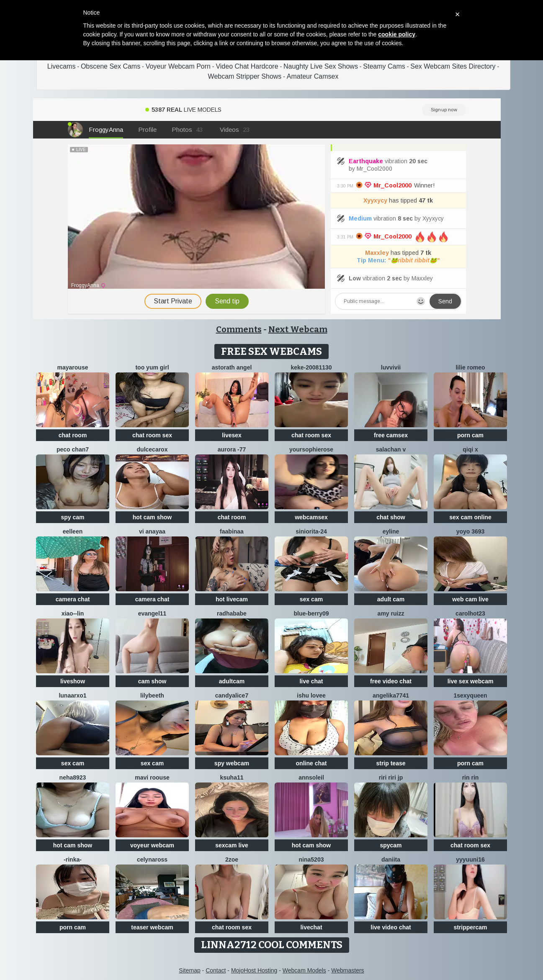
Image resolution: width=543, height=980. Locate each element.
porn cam (470, 435)
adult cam (391, 599)
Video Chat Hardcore (247, 66)
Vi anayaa (152, 531)
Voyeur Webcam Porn (178, 66)
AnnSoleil (311, 777)
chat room (73, 435)
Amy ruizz (391, 613)
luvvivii (391, 367)
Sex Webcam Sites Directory (453, 66)
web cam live (470, 599)
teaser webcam (152, 927)
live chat (311, 681)
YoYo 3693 (471, 531)
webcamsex (311, 517)
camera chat (73, 599)
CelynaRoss (152, 859)
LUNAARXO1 (72, 695)
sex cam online (470, 517)
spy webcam (232, 763)
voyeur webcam (152, 845)
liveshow (73, 681)
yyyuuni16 (470, 859)
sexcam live (232, 845)
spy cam (72, 517)
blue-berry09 (311, 613)
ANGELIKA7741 (391, 695)
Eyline (391, 531)
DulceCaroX (152, 449)
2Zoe (232, 859)
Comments (239, 329)
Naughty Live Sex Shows (321, 66)
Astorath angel (232, 367)
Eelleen (73, 531)
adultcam (232, 681)
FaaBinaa (232, 531)
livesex (232, 435)
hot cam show (152, 517)
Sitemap (189, 970)
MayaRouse (73, 367)
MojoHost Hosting (254, 970)
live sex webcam (471, 681)
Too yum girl (152, 367)
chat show (391, 517)
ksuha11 (232, 777)
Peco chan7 (73, 449)
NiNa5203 (311, 859)
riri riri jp (391, 777)
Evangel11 (152, 613)
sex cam (311, 599)
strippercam (470, 927)
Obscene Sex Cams (111, 66)
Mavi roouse (152, 777)
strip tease (391, 763)
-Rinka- (73, 859)
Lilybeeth (152, 695)
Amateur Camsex (313, 76)
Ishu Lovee (311, 695)
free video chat (391, 681)
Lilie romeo (470, 367)
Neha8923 (73, 777)
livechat (311, 927)
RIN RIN (471, 777)
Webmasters (347, 970)
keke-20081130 (311, 367)
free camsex (391, 435)
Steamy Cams (384, 66)
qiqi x (470, 449)
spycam (391, 845)
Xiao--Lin (73, 613)
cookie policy (397, 34)
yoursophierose (311, 449)
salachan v (391, 449)
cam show (152, 681)
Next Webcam (298, 329)
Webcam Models (304, 970)
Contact (216, 970)
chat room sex (152, 435)
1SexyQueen (470, 695)
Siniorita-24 (311, 531)
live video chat (391, 927)
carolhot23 (470, 613)
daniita (391, 859)
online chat (311, 763)
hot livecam (232, 599)
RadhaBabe (232, 613)
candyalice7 (232, 695)
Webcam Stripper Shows (245, 76)
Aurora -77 (232, 449)
